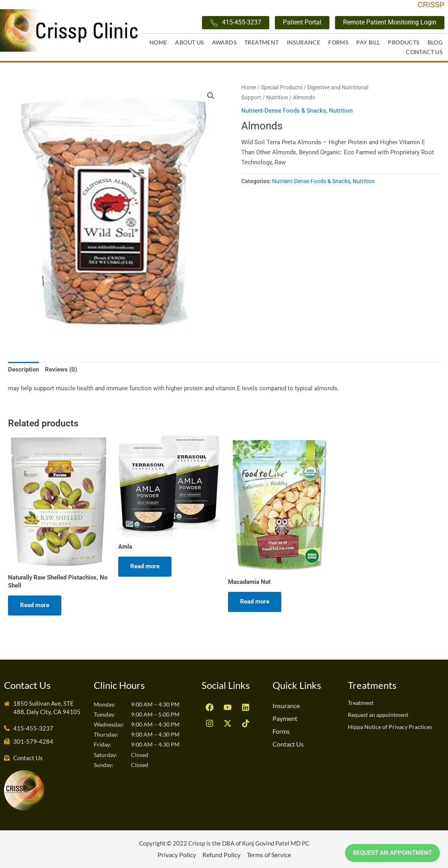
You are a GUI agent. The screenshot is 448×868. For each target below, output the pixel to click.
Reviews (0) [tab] (61, 369)
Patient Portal (302, 22)
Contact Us (424, 52)
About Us (189, 42)
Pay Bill (368, 42)
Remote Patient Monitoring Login (390, 22)
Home (158, 42)
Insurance (304, 42)
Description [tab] (23, 369)
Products (404, 42)
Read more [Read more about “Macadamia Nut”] (255, 602)
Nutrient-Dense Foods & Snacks (284, 111)
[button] (211, 96)
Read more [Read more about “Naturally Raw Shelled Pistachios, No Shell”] (35, 605)
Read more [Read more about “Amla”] (145, 566)
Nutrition (277, 97)
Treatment (262, 42)
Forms (338, 42)
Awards (224, 42)
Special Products (282, 87)
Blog (435, 42)
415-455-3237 (236, 23)
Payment (285, 718)
